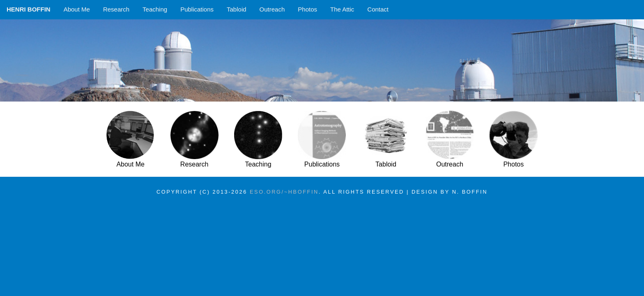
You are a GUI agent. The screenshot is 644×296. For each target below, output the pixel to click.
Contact (378, 9)
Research (116, 9)
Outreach (272, 9)
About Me (77, 9)
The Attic (342, 9)
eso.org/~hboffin (284, 192)
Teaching (155, 9)
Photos (307, 9)
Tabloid (237, 9)
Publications (197, 9)
